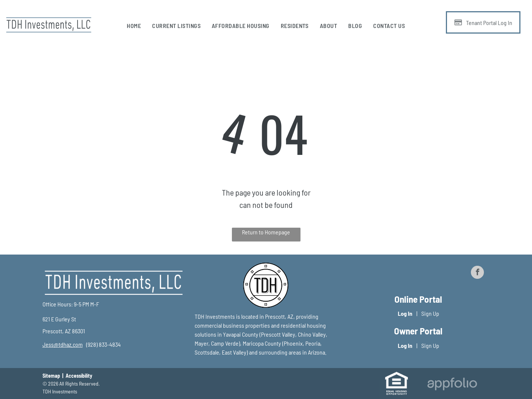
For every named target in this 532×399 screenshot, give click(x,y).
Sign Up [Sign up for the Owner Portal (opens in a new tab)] (430, 345)
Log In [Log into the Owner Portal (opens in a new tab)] (405, 345)
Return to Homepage (266, 232)
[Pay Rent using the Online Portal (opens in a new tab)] (483, 22)
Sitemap (51, 376)
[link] (63, 344)
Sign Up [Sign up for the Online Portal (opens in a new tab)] (430, 313)
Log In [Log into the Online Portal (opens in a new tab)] (405, 313)
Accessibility (79, 376)
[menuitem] (134, 26)
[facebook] (477, 273)
